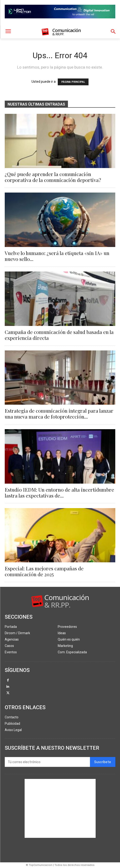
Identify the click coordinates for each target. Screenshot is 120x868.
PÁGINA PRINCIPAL (73, 82)
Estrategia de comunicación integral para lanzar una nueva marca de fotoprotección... (59, 413)
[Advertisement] (60, 808)
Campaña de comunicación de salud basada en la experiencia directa (59, 335)
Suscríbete (103, 762)
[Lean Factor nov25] (60, 22)
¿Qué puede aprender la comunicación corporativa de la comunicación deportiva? (53, 177)
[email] (47, 762)
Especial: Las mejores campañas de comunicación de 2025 (44, 571)
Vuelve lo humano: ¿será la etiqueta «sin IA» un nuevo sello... (57, 256)
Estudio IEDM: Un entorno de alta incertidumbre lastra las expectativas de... (59, 492)
